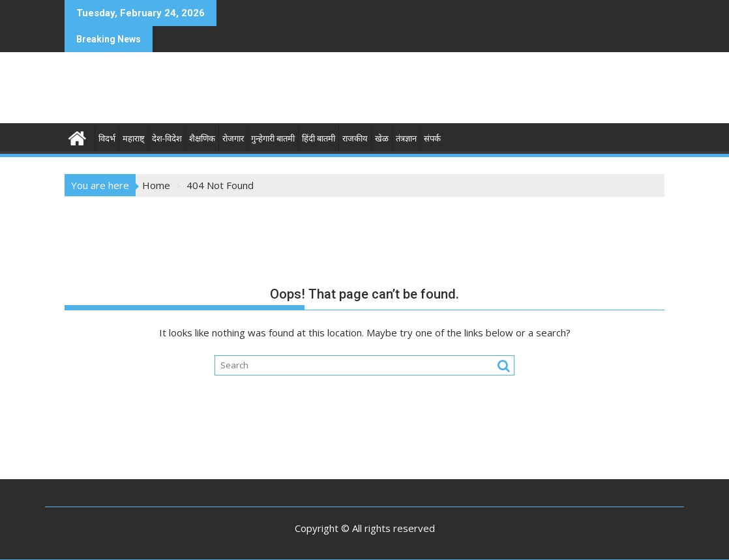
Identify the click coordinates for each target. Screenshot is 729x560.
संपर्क (432, 139)
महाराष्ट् (134, 139)
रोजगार (233, 139)
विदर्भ (107, 139)
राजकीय (355, 139)
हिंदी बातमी (319, 139)
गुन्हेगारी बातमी (273, 139)
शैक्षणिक (202, 139)
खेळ (382, 139)
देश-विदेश (167, 139)
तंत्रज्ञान (406, 139)
